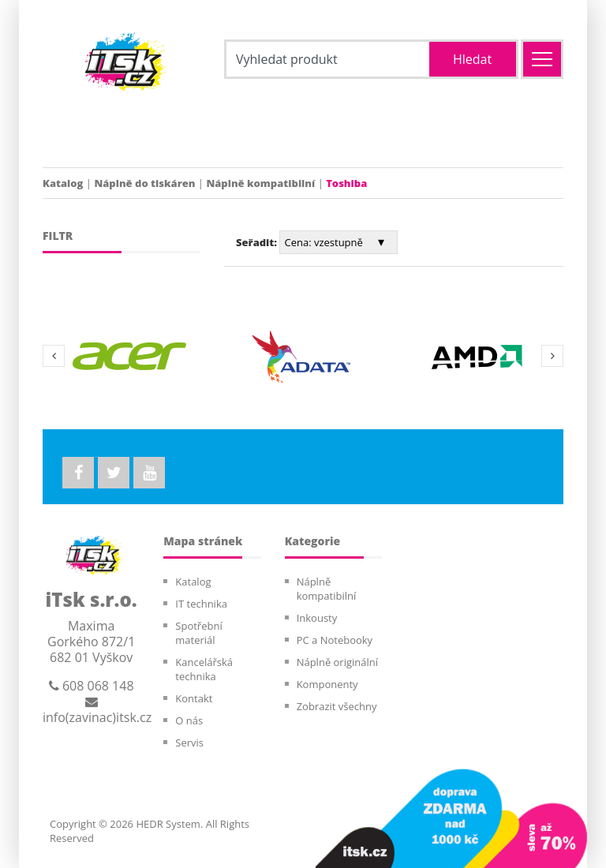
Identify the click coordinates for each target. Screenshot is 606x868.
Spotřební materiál (198, 633)
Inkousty (317, 618)
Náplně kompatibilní (260, 183)
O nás (189, 720)
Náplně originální (337, 662)
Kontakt (194, 698)
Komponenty (327, 684)
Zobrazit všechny (337, 706)
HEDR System (167, 824)
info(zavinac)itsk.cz (97, 711)
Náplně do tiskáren (144, 183)
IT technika (201, 604)
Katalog (63, 183)
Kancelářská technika (204, 669)
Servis (189, 743)
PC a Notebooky (335, 640)
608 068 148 (92, 686)
